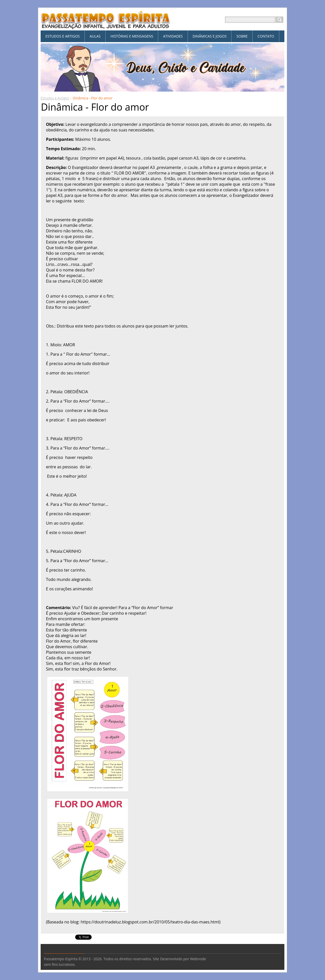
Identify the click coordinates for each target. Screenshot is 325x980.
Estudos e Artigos (55, 98)
